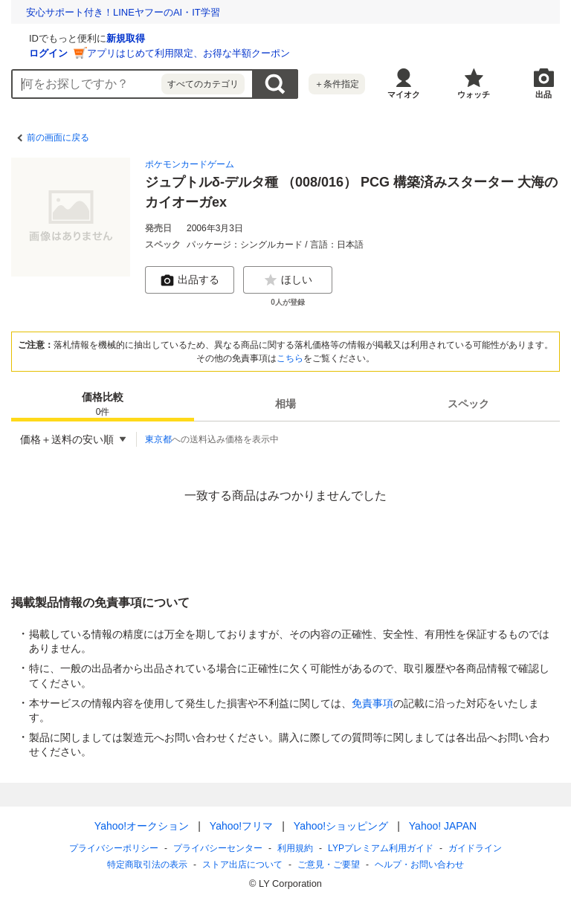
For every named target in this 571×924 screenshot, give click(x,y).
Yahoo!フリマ (241, 826)
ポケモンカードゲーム (190, 164)
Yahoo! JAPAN (443, 826)
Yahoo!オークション (142, 826)
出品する (190, 280)
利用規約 (295, 848)
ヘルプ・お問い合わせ (419, 865)
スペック (468, 404)
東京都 (158, 439)
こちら (290, 358)
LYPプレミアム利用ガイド (381, 848)
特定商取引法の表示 (147, 865)
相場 (285, 404)
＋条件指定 (337, 84)
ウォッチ (474, 94)
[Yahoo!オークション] (105, 36)
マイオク (404, 94)
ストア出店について (242, 865)
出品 (543, 94)
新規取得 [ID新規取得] (303, 38)
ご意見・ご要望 (329, 865)
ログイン (225, 53)
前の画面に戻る (58, 138)
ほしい (288, 280)
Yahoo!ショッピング (341, 826)
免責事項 (372, 703)
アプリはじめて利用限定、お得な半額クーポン (365, 53)
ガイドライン (475, 848)
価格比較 (103, 405)
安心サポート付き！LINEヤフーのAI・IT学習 (123, 12)
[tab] (103, 404)
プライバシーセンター (218, 848)
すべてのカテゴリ (203, 84)
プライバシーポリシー (114, 848)
